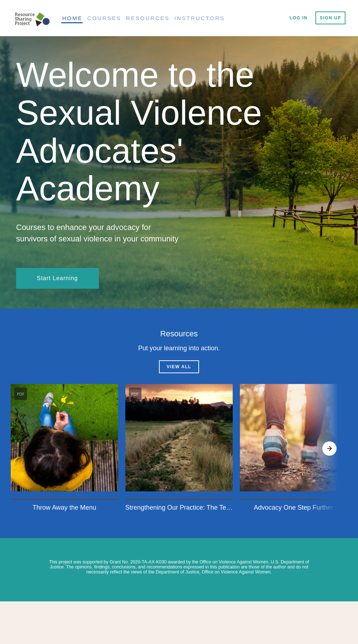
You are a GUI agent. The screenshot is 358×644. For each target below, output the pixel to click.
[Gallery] (179, 448)
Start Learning (57, 278)
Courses (104, 18)
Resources (148, 18)
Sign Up (330, 18)
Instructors (200, 18)
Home (72, 18)
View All (179, 367)
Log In (299, 18)
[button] (64, 448)
